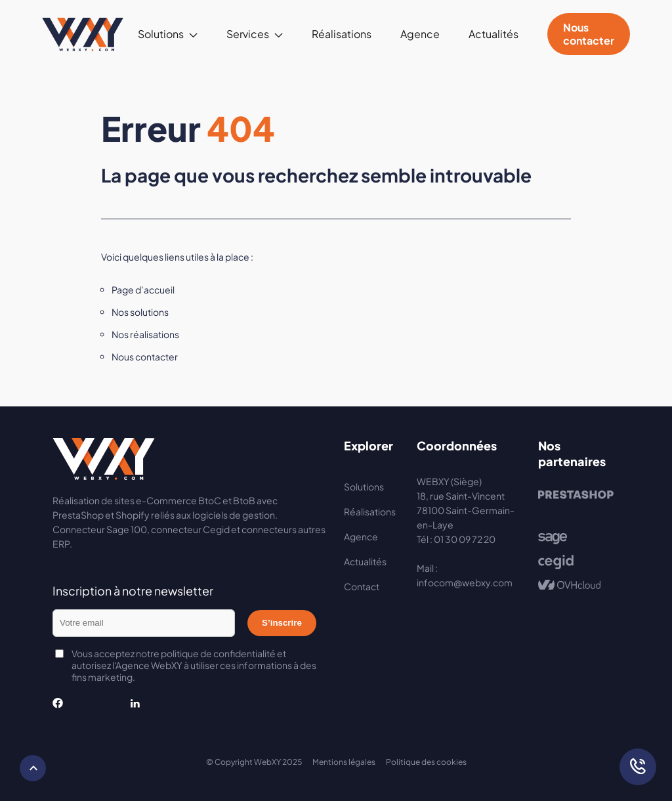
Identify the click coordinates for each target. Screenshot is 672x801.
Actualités (493, 34)
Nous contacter (589, 34)
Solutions (161, 34)
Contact (362, 586)
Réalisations (342, 34)
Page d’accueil (143, 290)
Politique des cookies (426, 762)
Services (248, 34)
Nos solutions (140, 312)
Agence (420, 34)
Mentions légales (344, 762)
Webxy (83, 34)
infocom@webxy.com (465, 582)
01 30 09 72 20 (465, 539)
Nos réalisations (145, 334)
